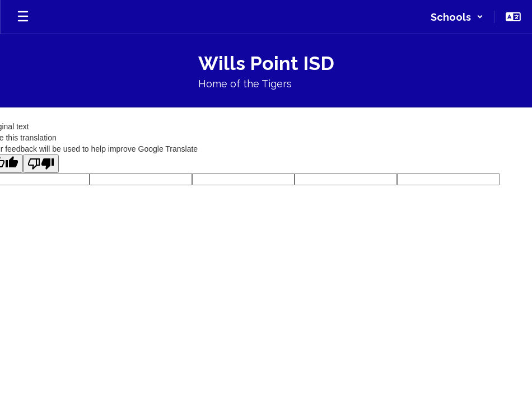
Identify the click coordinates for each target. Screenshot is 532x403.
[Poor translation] (41, 164)
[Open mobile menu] (23, 17)
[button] (457, 17)
